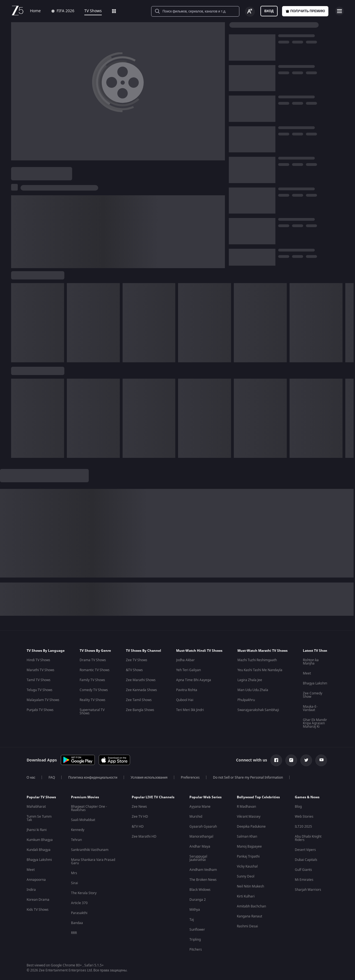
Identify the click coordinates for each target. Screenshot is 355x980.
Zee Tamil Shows (139, 700)
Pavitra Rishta (187, 690)
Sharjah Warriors (308, 890)
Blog (298, 807)
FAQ (52, 778)
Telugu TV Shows (40, 690)
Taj (192, 920)
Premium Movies (85, 797)
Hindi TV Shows (38, 660)
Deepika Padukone (251, 827)
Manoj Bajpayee (249, 846)
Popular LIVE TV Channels (153, 797)
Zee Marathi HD (144, 837)
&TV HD (138, 827)
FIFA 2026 (63, 11)
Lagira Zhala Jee (250, 680)
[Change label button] (250, 12)
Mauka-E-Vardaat (310, 708)
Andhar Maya (200, 846)
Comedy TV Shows (94, 690)
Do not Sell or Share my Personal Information (248, 778)
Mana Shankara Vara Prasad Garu (93, 861)
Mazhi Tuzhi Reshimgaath (257, 660)
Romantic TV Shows (95, 670)
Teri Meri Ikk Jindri (190, 710)
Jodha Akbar (185, 660)
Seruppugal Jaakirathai (198, 858)
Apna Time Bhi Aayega (194, 680)
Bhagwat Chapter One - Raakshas (89, 808)
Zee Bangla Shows (140, 710)
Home (35, 11)
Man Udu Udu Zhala (253, 690)
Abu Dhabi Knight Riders (308, 838)
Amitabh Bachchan (251, 906)
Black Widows (200, 890)
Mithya (195, 910)
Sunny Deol (246, 876)
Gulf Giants (303, 870)
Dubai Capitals (306, 860)
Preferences (190, 778)
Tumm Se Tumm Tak (39, 818)
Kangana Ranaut (249, 916)
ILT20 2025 (303, 827)
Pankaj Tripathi (248, 856)
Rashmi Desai (247, 926)
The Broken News (203, 880)
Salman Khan (247, 837)
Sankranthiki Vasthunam (90, 850)
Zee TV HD (140, 817)
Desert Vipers (305, 850)
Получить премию (305, 11)
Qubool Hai (185, 700)
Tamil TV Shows (39, 680)
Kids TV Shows (38, 910)
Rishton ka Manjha (311, 662)
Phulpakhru (246, 700)
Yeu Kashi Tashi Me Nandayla (260, 670)
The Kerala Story (84, 893)
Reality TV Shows (92, 700)
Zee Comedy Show (313, 695)
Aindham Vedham (203, 870)
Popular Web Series (206, 797)
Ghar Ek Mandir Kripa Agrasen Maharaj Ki (315, 723)
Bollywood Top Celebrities (258, 797)
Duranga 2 (198, 900)
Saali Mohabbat (83, 820)
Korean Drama (38, 900)
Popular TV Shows (41, 797)
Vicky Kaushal (247, 866)
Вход (269, 11)
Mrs (74, 873)
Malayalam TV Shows (43, 700)
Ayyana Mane (200, 807)
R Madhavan (246, 807)
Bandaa (77, 923)
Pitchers (196, 950)
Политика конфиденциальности (93, 778)
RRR (74, 933)
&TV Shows (134, 670)
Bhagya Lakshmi (315, 683)
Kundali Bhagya (39, 850)
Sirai (74, 883)
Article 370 (79, 903)
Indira (31, 890)
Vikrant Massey (249, 817)
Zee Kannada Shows (141, 690)
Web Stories (304, 817)
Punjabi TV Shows (40, 710)
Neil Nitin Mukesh (250, 886)
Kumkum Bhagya (40, 840)
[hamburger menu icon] (339, 11)
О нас (31, 778)
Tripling (195, 940)
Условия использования (149, 778)
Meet (307, 673)
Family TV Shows (92, 680)
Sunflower (197, 930)
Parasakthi (79, 913)
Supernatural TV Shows (92, 712)
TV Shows (93, 11)
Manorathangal (201, 837)
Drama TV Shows (93, 660)
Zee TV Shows (137, 660)
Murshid (196, 817)
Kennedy (78, 830)
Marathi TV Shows (40, 670)
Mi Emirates (304, 880)
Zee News (139, 807)
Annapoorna (36, 880)
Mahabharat (36, 807)
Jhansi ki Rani (37, 830)
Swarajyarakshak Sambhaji (258, 710)
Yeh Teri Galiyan (188, 670)
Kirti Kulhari (246, 896)
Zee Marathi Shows (141, 680)
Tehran (76, 840)
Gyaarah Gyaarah (203, 827)
